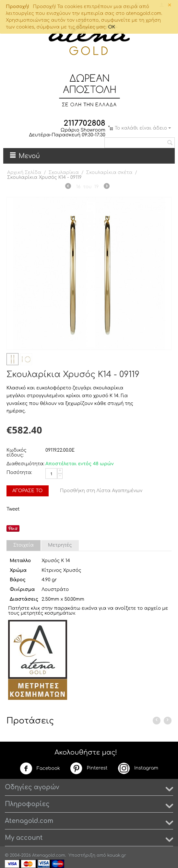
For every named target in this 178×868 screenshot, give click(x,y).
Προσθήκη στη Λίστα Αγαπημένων (101, 491)
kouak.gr (117, 855)
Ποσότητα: (19, 473)
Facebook (40, 769)
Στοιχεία (24, 545)
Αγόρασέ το (28, 491)
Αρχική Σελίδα (24, 173)
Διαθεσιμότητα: (24, 464)
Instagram (138, 768)
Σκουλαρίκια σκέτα (109, 173)
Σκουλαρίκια (64, 173)
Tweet (13, 509)
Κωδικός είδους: (17, 453)
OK (112, 27)
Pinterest (89, 768)
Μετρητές (60, 545)
